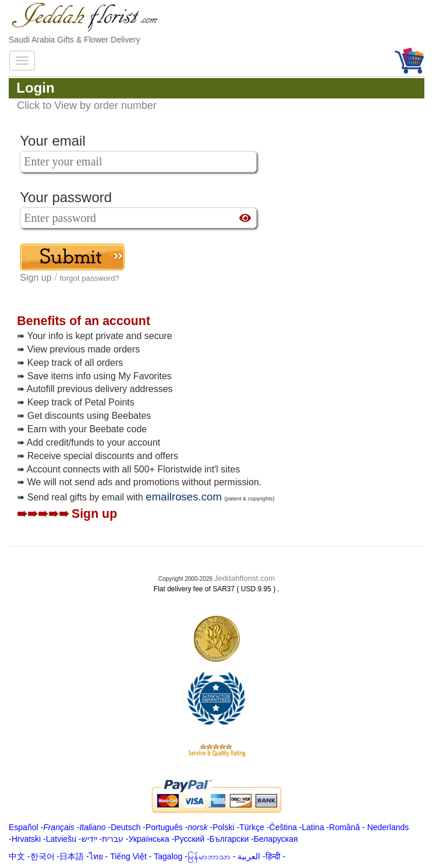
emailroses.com (184, 497)
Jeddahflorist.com (244, 578)
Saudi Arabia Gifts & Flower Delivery (75, 40)
